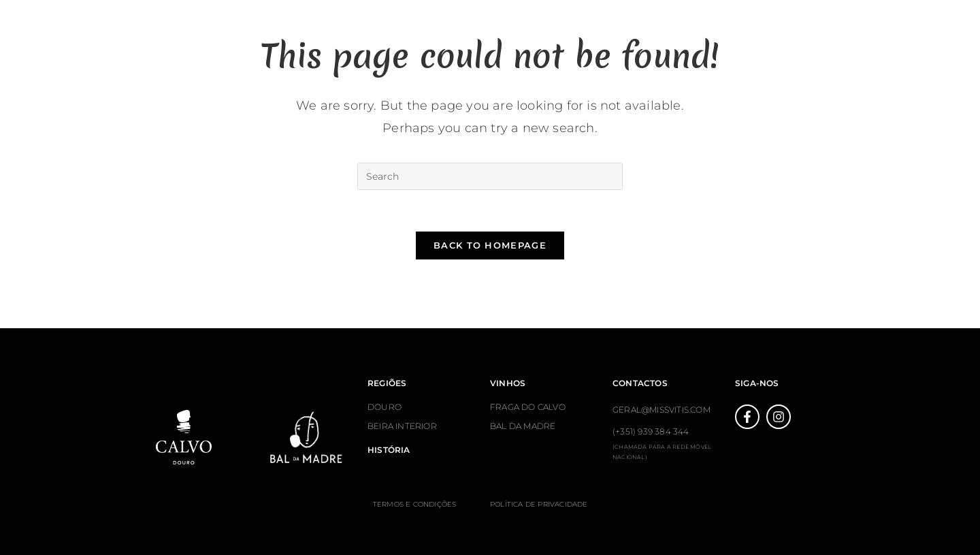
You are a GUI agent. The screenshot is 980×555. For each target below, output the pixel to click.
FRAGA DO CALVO (528, 407)
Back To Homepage (490, 245)
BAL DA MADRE (523, 426)
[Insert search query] (490, 176)
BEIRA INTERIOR (402, 426)
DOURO (385, 407)
